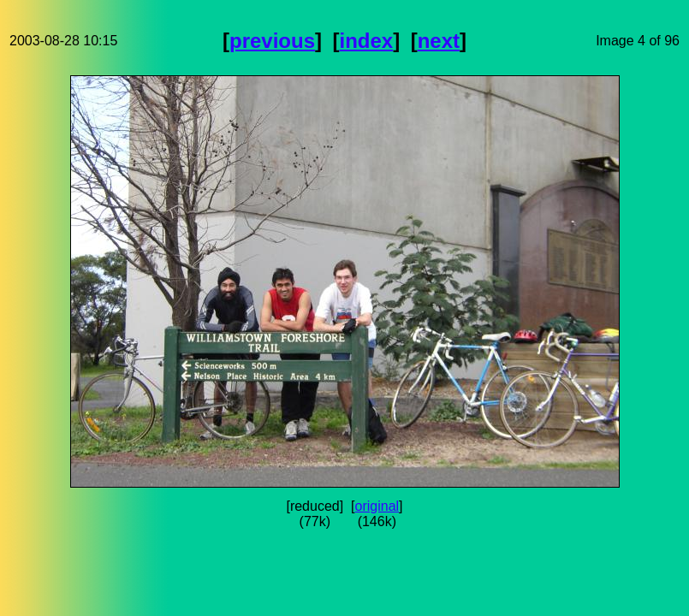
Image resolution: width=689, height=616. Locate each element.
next (439, 41)
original (377, 506)
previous (272, 41)
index (366, 41)
